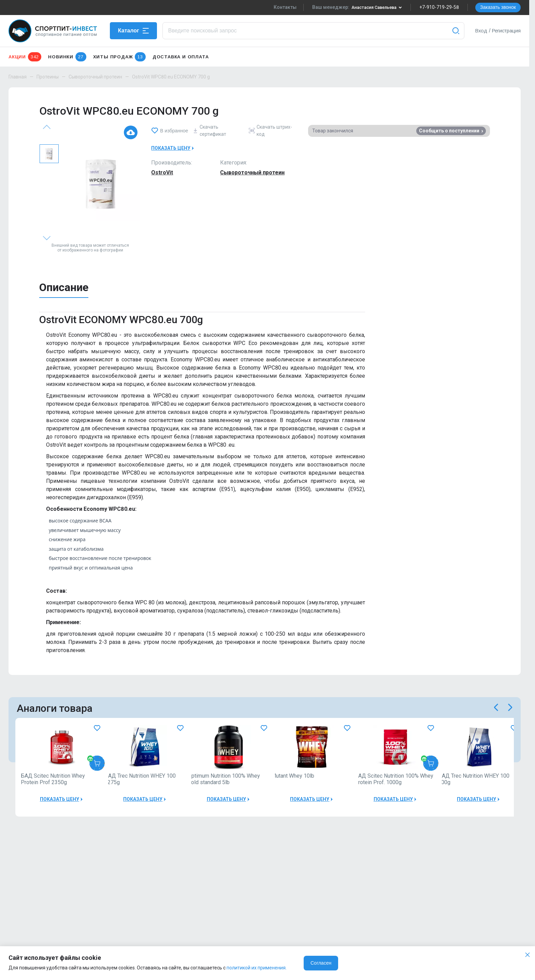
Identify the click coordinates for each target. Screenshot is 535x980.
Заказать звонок (498, 7)
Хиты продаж (119, 57)
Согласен (321, 963)
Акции (25, 57)
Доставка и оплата (181, 57)
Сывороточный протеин (95, 77)
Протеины (48, 77)
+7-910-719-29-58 (439, 7)
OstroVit (162, 172)
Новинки (67, 57)
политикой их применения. (257, 968)
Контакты (279, 7)
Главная (18, 77)
